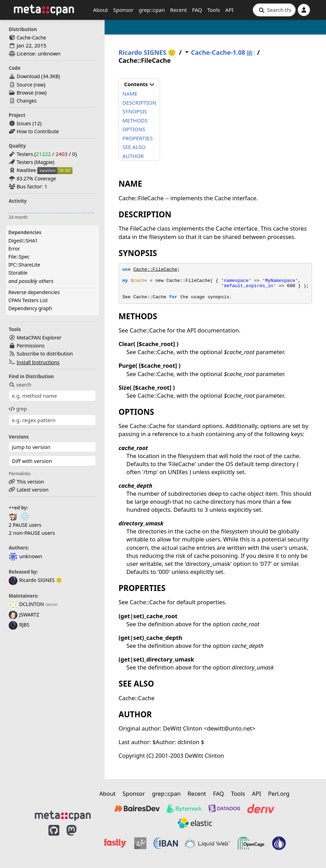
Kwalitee (26, 170)
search (20, 385)
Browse (25, 93)
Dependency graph (30, 308)
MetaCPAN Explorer (39, 338)
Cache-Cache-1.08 (218, 53)
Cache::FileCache (155, 270)
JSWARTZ (24, 615)
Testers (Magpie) (36, 162)
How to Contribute (38, 131)
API (229, 10)
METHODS (135, 120)
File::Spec (19, 257)
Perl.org (279, 794)
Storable (18, 273)
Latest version (33, 490)
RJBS (19, 625)
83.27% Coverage (36, 178)
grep (18, 409)
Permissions (31, 346)
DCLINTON (26, 604)
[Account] (304, 10)
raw (39, 85)
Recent (179, 10)
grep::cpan (152, 10)
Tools (214, 10)
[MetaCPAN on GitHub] (54, 841)
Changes (27, 101)
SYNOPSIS (135, 111)
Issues (24, 123)
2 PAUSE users (25, 525)
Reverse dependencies (34, 292)
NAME (130, 93)
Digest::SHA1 (23, 241)
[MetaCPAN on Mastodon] (78, 841)
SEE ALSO (134, 147)
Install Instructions (38, 362)
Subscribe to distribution (45, 354)
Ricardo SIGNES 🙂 (35, 580)
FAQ (197, 10)
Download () (38, 76)
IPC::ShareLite (24, 265)
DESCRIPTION (139, 103)
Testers (25, 154)
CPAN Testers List (28, 300)
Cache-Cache (31, 38)
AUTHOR (133, 156)
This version (31, 482)
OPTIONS (134, 129)
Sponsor (123, 10)
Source (25, 85)
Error (14, 249)
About (101, 10)
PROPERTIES (138, 138)
